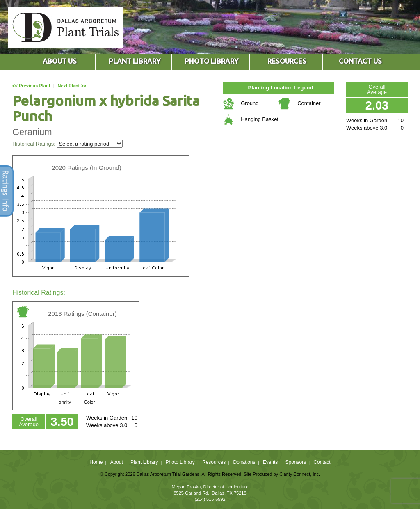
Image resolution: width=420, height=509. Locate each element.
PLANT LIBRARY (135, 61)
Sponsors (296, 462)
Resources (214, 462)
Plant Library (144, 462)
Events (270, 462)
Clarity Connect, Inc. (300, 474)
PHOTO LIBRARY (211, 61)
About (116, 462)
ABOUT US (60, 61)
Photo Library (180, 462)
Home (96, 462)
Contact (322, 462)
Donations (244, 462)
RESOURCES (287, 61)
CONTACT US (360, 61)
